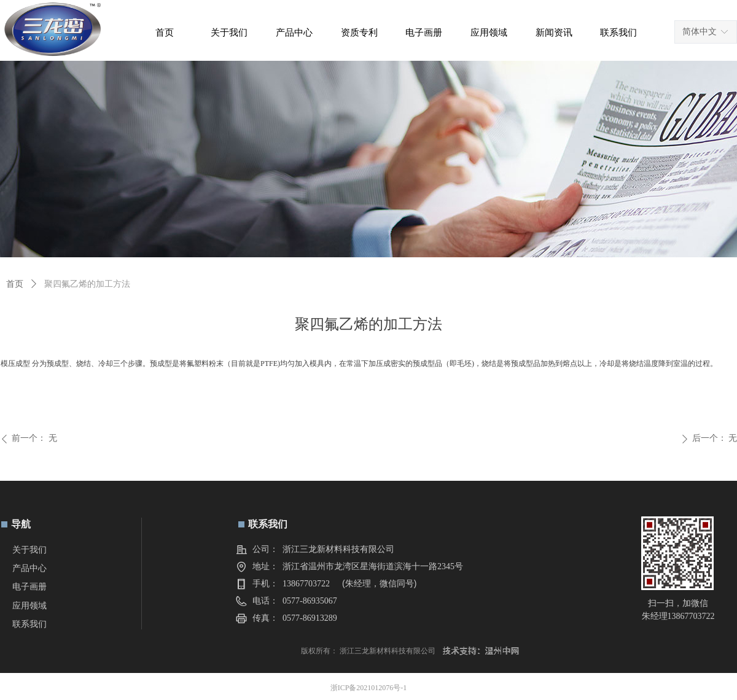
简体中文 (700, 32)
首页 (15, 284)
